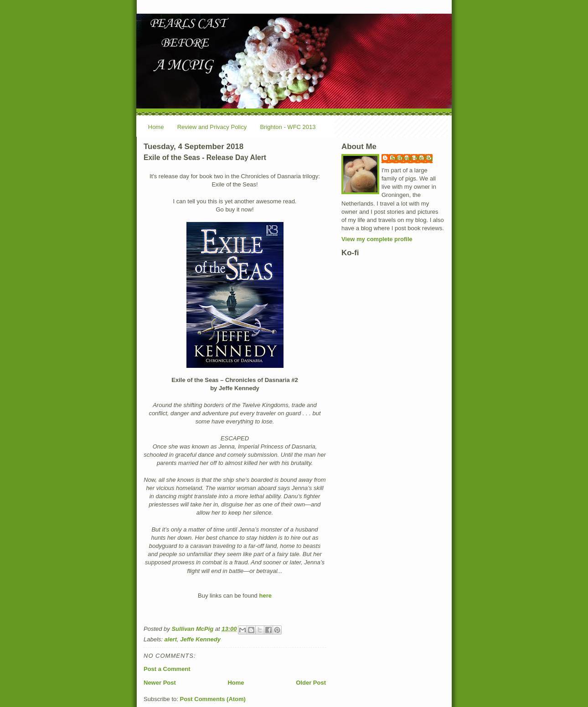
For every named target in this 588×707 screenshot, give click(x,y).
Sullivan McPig (412, 158)
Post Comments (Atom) (213, 699)
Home (156, 127)
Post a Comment (167, 669)
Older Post (311, 683)
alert (171, 639)
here (265, 596)
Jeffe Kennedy (200, 639)
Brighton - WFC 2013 (288, 127)
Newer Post (160, 683)
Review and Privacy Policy (212, 127)
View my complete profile (377, 239)
